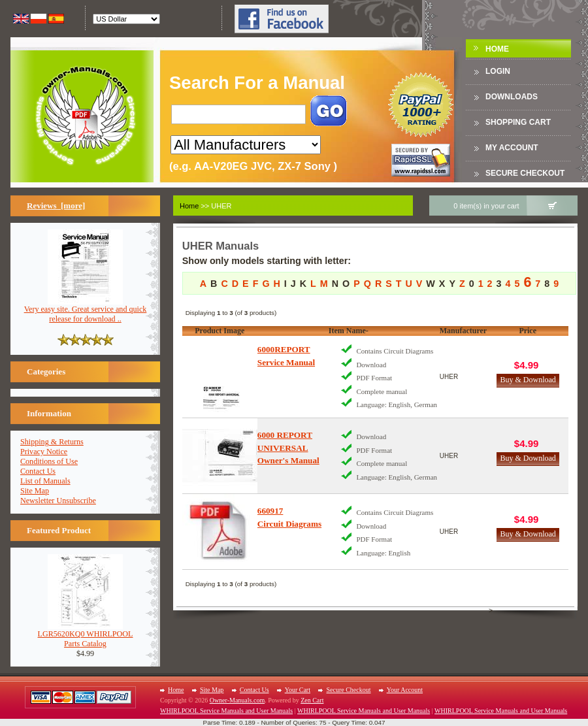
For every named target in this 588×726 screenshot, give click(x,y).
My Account (512, 148)
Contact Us (38, 471)
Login (498, 71)
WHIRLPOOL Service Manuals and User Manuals (226, 711)
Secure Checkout (525, 173)
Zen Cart (312, 700)
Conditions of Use (49, 461)
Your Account (405, 690)
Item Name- (349, 331)
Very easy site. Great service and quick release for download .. (86, 310)
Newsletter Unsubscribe (58, 501)
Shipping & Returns (52, 442)
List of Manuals (45, 481)
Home (497, 49)
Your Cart (298, 690)
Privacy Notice (44, 452)
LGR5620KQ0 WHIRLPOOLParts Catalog (86, 635)
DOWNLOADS (512, 97)
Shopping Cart (518, 122)
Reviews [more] (56, 206)
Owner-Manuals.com (237, 700)
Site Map (35, 491)
